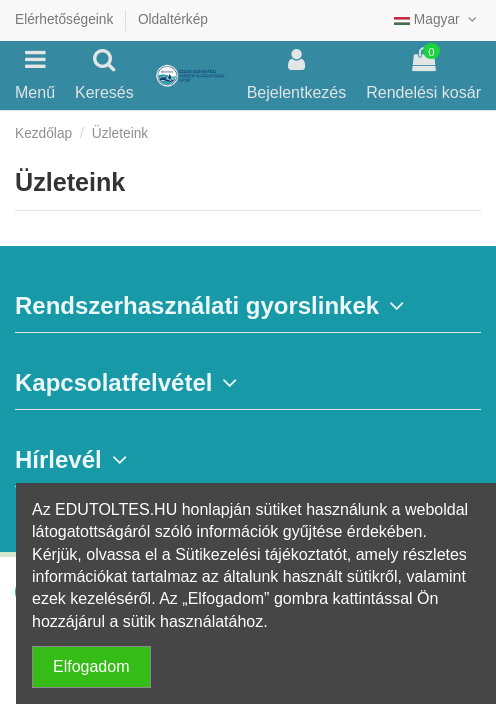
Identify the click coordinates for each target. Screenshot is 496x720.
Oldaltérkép (173, 19)
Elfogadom (91, 666)
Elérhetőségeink (66, 19)
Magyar (437, 19)
